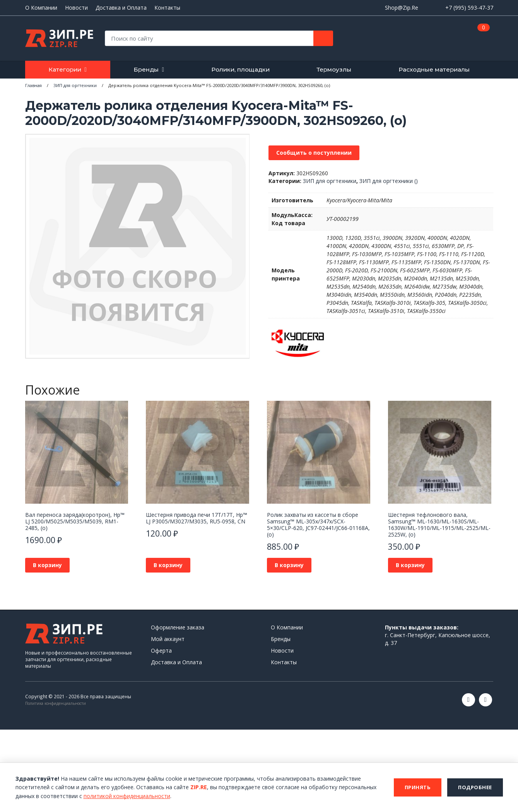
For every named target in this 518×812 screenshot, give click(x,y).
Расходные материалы (434, 69)
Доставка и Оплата (121, 8)
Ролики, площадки (240, 69)
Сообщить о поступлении (314, 153)
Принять (418, 787)
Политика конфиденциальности (56, 703)
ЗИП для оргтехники (330, 181)
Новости (76, 8)
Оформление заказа (178, 627)
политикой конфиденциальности (127, 796)
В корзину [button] (47, 565)
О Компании (41, 8)
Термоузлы (334, 69)
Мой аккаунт (168, 639)
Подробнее (475, 787)
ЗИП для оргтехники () (389, 181)
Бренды (146, 69)
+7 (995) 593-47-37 (469, 8)
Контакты (167, 8)
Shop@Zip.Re (402, 8)
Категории (65, 69)
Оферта (161, 650)
